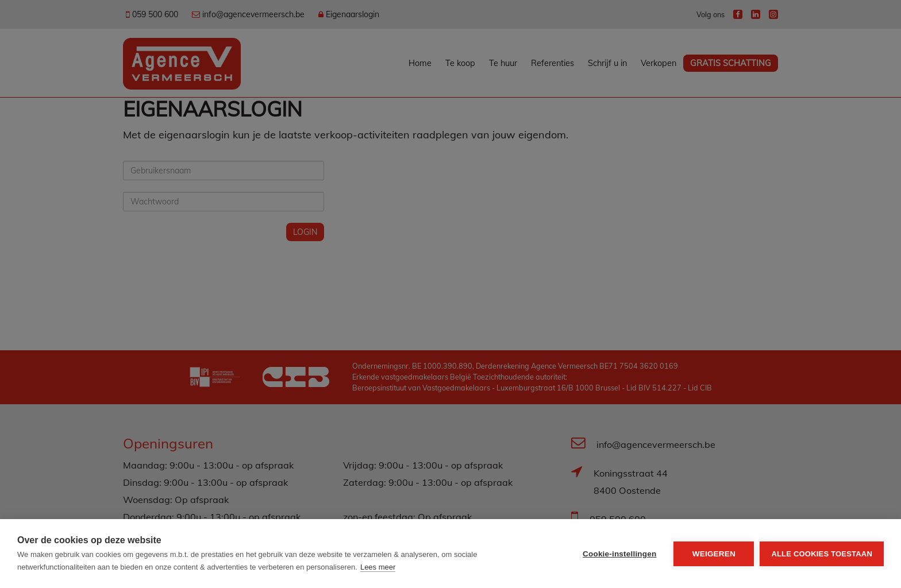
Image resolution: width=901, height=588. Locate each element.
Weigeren (714, 554)
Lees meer (378, 567)
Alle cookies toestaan (822, 554)
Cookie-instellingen (619, 554)
